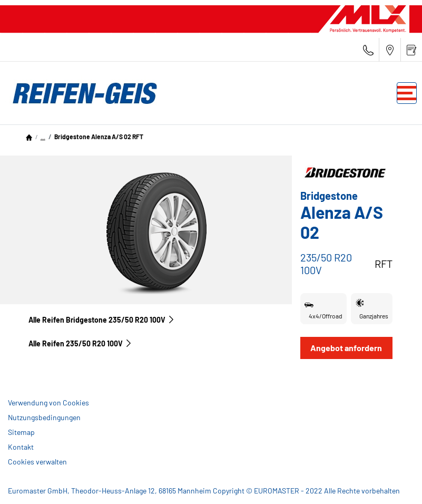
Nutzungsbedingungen (44, 417)
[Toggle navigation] (407, 93)
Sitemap (21, 432)
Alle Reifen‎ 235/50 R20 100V (80, 343)
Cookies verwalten (37, 462)
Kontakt (21, 447)
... (43, 137)
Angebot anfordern (346, 348)
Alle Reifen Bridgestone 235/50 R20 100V (102, 320)
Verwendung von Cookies (48, 403)
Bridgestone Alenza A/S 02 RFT (99, 137)
